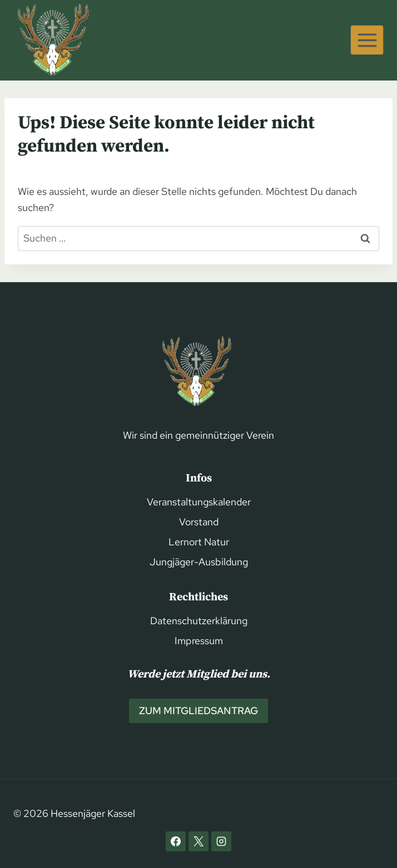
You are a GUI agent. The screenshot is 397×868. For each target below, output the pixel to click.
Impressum (199, 641)
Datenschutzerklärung (199, 621)
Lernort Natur (199, 542)
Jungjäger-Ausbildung (199, 562)
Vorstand (199, 522)
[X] (198, 841)
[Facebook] (176, 841)
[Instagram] (221, 841)
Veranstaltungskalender (199, 502)
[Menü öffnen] (367, 40)
